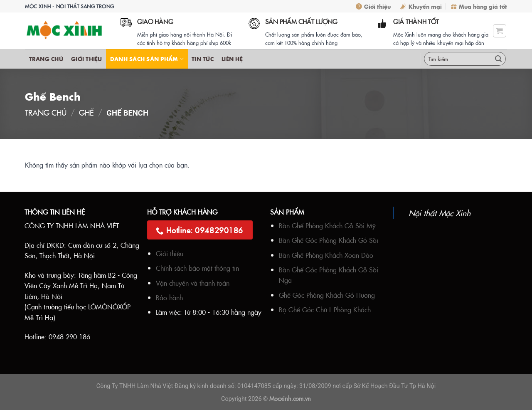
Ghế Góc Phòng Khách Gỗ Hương (327, 295)
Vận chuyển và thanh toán (193, 283)
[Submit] (498, 59)
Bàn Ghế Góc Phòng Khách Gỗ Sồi (329, 240)
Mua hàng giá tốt (479, 6)
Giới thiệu (373, 6)
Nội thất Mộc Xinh (440, 213)
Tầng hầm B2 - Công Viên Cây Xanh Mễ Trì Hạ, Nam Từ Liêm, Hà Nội (81, 285)
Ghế (86, 112)
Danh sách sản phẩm (147, 59)
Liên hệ (232, 59)
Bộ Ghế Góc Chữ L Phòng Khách (325, 309)
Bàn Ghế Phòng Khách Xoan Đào (326, 255)
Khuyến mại (421, 6)
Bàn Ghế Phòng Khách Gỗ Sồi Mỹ (327, 225)
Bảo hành (169, 297)
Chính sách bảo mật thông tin (197, 268)
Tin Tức (203, 59)
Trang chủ (46, 59)
